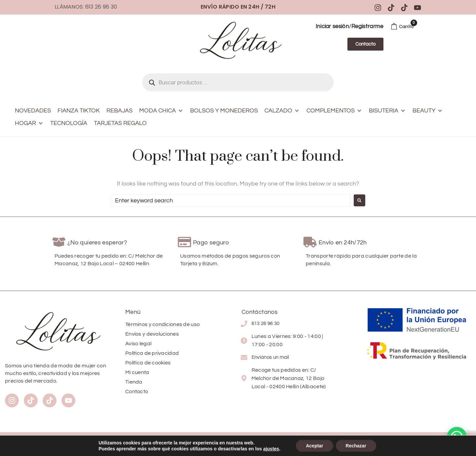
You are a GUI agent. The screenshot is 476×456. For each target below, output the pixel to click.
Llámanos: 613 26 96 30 (86, 7)
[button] (161, 111)
